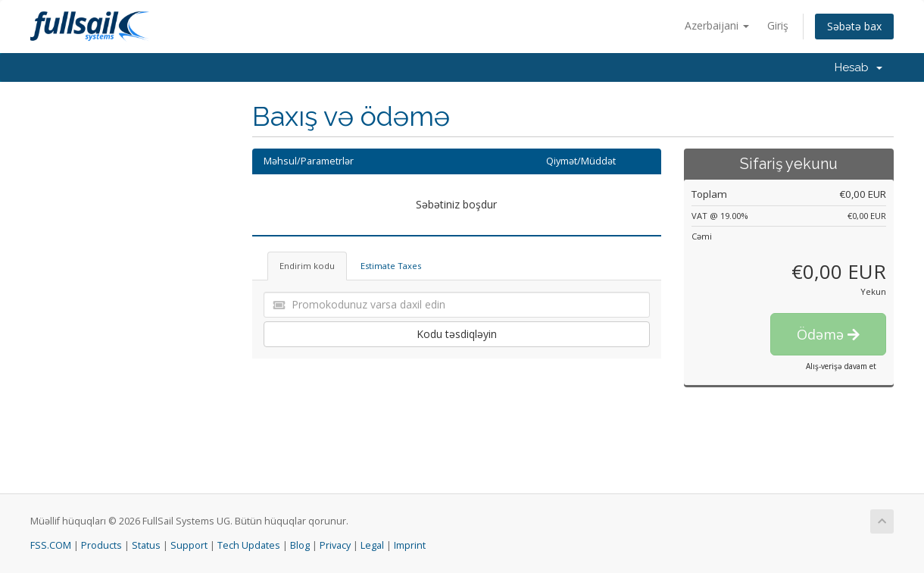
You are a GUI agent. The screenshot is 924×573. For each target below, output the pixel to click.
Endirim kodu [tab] (307, 266)
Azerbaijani (717, 25)
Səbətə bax (854, 26)
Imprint (410, 545)
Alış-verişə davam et (841, 366)
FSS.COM (51, 545)
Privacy (335, 545)
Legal (372, 545)
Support (189, 545)
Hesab (858, 67)
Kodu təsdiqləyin (457, 334)
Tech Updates (249, 545)
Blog (300, 545)
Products (101, 545)
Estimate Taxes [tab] (391, 266)
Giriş (778, 25)
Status (146, 545)
